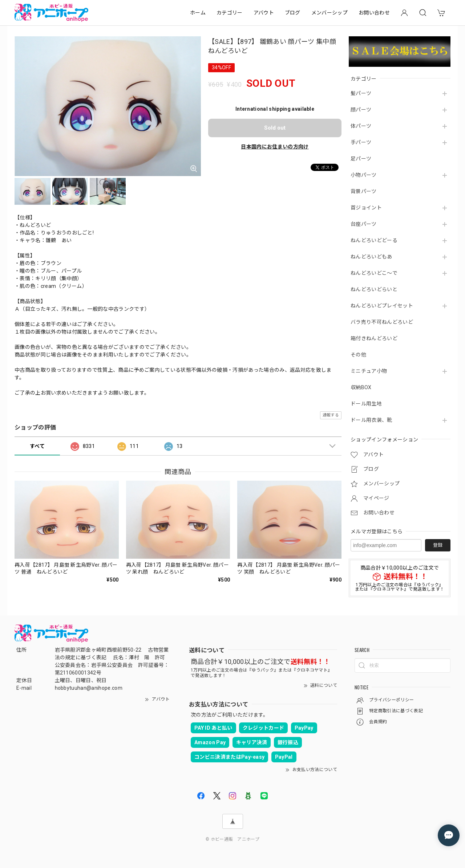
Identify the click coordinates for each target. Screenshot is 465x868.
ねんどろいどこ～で (374, 273)
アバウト (264, 13)
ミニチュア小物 (369, 371)
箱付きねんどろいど (374, 338)
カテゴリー (230, 13)
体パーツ (361, 126)
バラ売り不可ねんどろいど (382, 322)
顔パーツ (361, 110)
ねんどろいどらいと (374, 289)
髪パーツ (361, 93)
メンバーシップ (329, 13)
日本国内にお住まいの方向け (275, 147)
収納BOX (361, 387)
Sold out (275, 128)
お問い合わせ (374, 13)
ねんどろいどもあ (371, 257)
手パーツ (361, 142)
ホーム (198, 13)
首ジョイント (366, 208)
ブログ (293, 13)
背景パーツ (364, 191)
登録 (438, 545)
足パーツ (361, 159)
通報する (331, 415)
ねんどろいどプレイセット (382, 306)
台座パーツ (364, 224)
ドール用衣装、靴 (371, 420)
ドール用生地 (366, 404)
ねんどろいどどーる (374, 240)
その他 (358, 355)
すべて (37, 446)
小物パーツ (364, 175)
